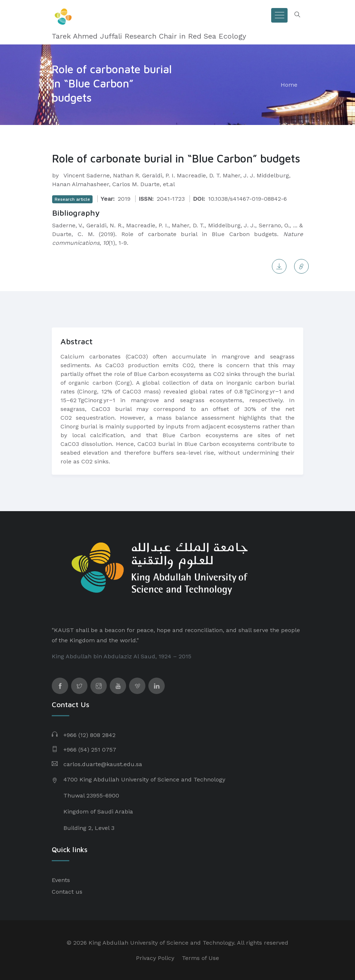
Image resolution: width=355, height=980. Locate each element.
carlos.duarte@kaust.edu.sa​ (103, 764)
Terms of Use (200, 958)
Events (61, 880)
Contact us (67, 892)
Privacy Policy (155, 958)
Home (289, 85)
